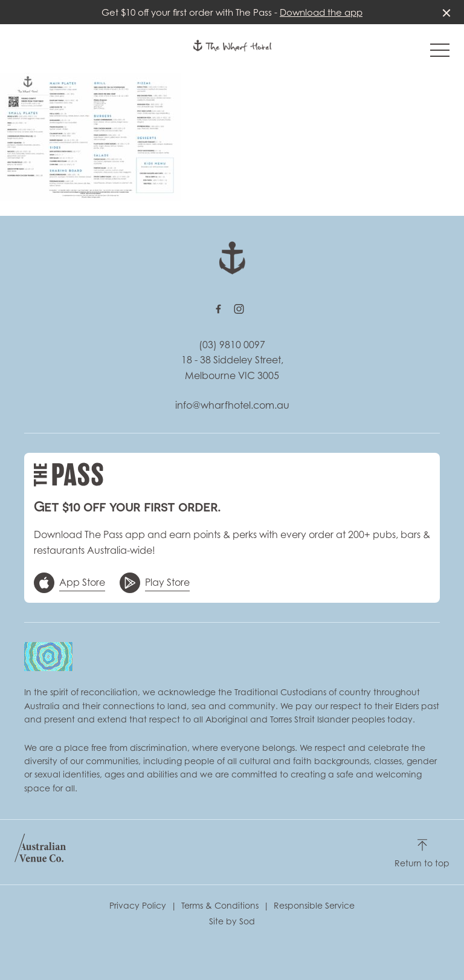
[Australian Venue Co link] (40, 852)
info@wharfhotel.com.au (232, 405)
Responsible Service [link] (314, 905)
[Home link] (232, 46)
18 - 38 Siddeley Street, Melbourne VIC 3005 (232, 368)
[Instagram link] (239, 309)
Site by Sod (232, 921)
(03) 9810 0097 (232, 345)
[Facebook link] (218, 309)
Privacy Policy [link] (138, 905)
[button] (440, 53)
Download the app (321, 12)
